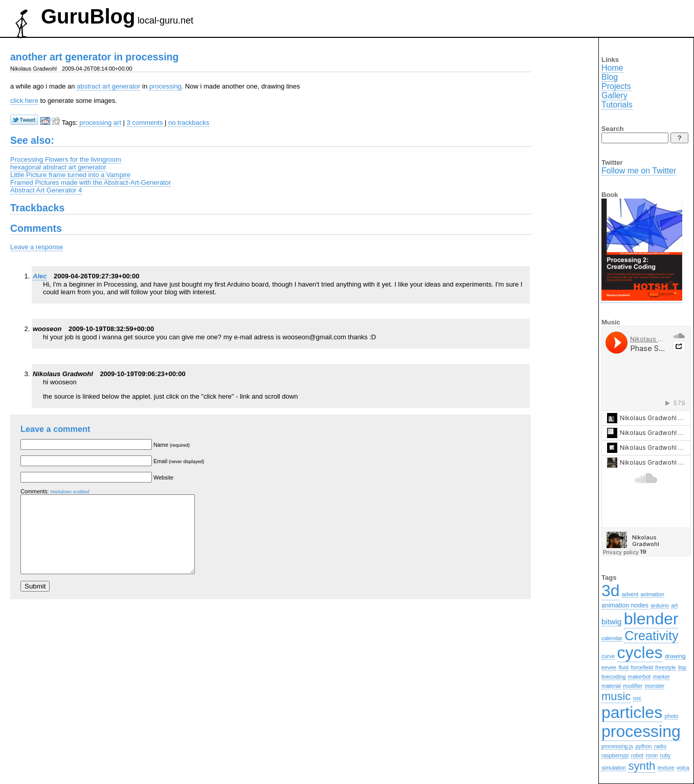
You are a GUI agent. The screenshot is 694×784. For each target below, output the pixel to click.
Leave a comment (55, 429)
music (616, 696)
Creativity (651, 636)
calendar (612, 638)
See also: (32, 140)
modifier (633, 686)
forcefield (642, 667)
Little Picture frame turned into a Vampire (70, 175)
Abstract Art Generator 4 (46, 190)
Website (163, 477)
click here (24, 101)
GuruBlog (88, 16)
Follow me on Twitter (639, 171)
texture (666, 768)
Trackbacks (37, 208)
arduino (660, 605)
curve (608, 656)
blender (651, 619)
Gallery (614, 95)
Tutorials (617, 105)
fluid (624, 667)
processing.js (617, 746)
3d (611, 591)
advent (630, 594)
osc (637, 698)
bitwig (611, 622)
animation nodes (625, 605)
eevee (609, 667)
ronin (652, 755)
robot (637, 755)
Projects (616, 86)
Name (172, 445)
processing (165, 86)
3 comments (146, 123)
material (611, 686)
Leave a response (37, 247)
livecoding (613, 677)
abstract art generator (108, 86)
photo (672, 716)
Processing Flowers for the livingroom (66, 159)
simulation (614, 768)
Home (612, 68)
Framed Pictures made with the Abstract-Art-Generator (91, 182)
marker (662, 677)
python (644, 746)
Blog (610, 77)
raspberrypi (615, 755)
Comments (36, 228)
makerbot (639, 677)
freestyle (665, 667)
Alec (40, 276)
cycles (640, 652)
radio (660, 746)
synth (642, 766)
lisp (682, 667)
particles (632, 712)
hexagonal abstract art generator (58, 167)
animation (653, 594)
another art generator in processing (94, 57)
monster (655, 686)
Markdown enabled (70, 492)
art (117, 123)
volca (683, 768)
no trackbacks (189, 123)
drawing (675, 656)
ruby (666, 755)
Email (179, 461)
